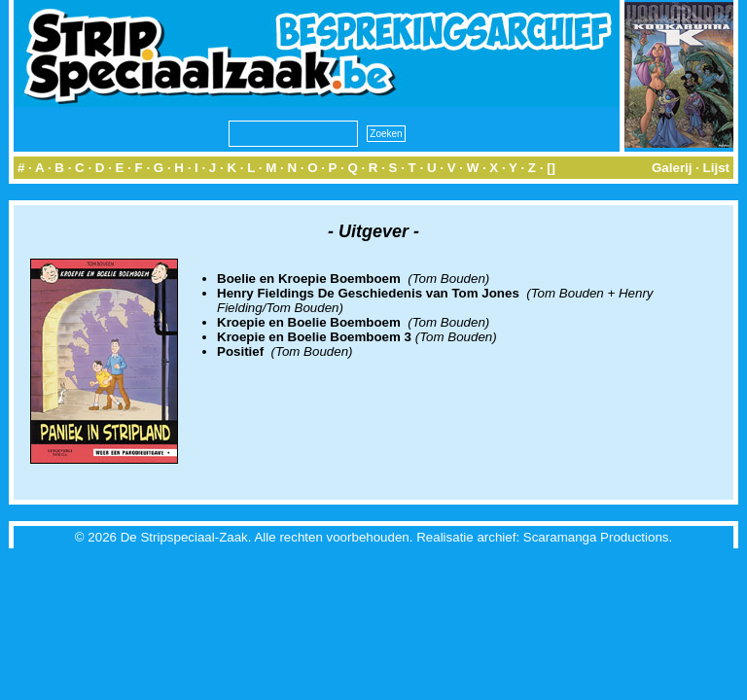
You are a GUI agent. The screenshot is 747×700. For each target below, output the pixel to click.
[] (551, 168)
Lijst (716, 168)
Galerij (672, 168)
